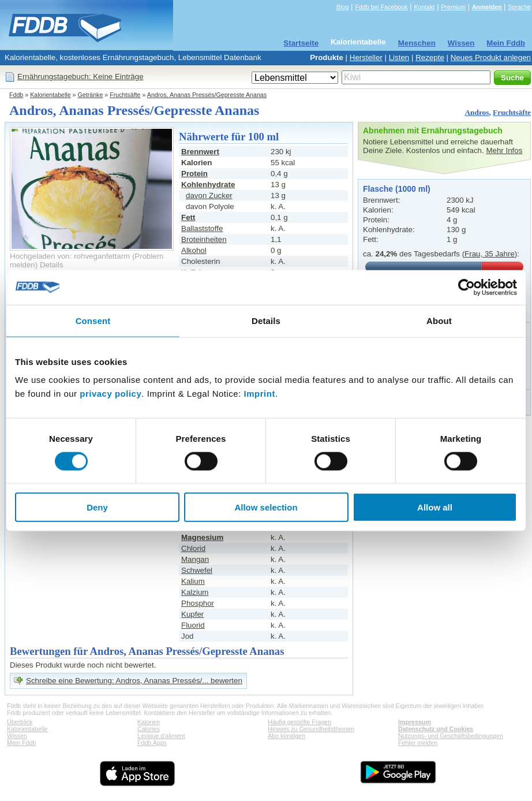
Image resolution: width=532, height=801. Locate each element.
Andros (477, 112)
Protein (194, 174)
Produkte (327, 57)
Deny (97, 507)
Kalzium (195, 592)
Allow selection (266, 507)
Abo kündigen (286, 736)
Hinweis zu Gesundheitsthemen (311, 729)
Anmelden (487, 7)
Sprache (519, 7)
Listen (399, 57)
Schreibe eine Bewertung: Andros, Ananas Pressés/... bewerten (134, 681)
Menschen (417, 43)
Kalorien (149, 722)
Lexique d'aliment (161, 736)
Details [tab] (266, 320)
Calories (149, 729)
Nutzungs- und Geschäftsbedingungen (451, 736)
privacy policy (110, 394)
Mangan (195, 559)
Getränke (91, 95)
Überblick (20, 722)
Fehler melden (418, 743)
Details (52, 265)
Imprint (260, 394)
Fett (188, 217)
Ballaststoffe (202, 228)
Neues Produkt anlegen (491, 57)
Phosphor (198, 603)
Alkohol (194, 250)
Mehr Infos (504, 150)
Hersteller (366, 57)
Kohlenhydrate (208, 185)
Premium (453, 7)
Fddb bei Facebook (381, 7)
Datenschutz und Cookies (436, 729)
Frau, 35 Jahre (490, 254)
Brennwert (200, 152)
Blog (342, 7)
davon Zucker (209, 195)
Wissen (461, 43)
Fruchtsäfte (125, 95)
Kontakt (424, 7)
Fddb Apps (152, 743)
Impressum (415, 722)
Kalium (193, 581)
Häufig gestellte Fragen (299, 722)
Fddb (16, 95)
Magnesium (202, 537)
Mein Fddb (506, 43)
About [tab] (439, 320)
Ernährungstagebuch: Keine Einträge (80, 77)
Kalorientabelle (358, 42)
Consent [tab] (93, 320)
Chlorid (193, 548)
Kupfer (192, 614)
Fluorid (193, 625)
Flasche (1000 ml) (397, 189)
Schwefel (197, 570)
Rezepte (430, 57)
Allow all (435, 507)
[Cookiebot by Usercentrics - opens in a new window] (467, 287)
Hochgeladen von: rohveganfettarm (70, 256)
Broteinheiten (204, 239)
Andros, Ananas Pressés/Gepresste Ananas (207, 95)
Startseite (301, 43)
